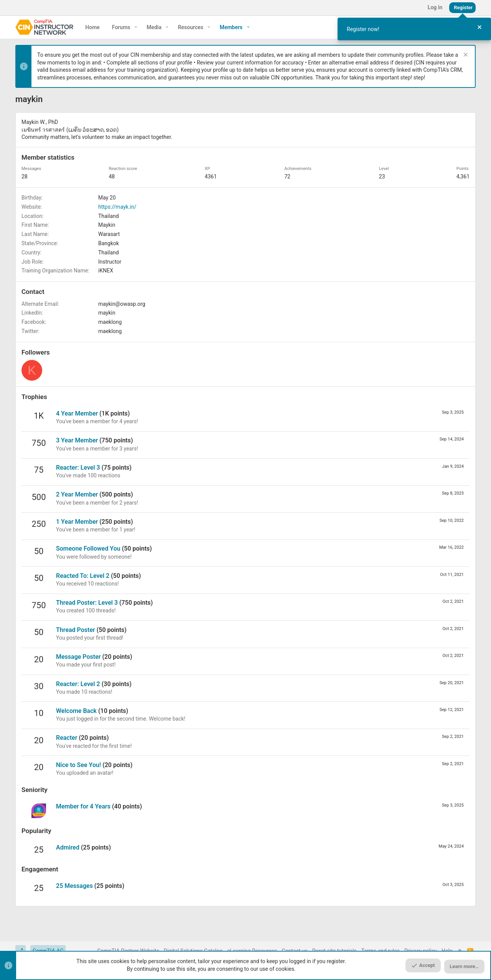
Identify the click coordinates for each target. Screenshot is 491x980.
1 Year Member (77, 522)
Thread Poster (76, 630)
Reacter (67, 738)
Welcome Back (76, 711)
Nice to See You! (78, 765)
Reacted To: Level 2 (83, 576)
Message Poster (78, 657)
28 (25, 177)
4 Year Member (77, 413)
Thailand (109, 216)
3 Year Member (77, 440)
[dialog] (414, 29)
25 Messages (74, 886)
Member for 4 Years (83, 806)
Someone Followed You (88, 549)
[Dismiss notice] (465, 55)
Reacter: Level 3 (78, 468)
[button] (136, 27)
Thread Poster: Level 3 (87, 603)
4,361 (463, 177)
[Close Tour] (479, 27)
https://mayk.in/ (117, 207)
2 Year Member (77, 494)
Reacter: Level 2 (78, 684)
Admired (68, 847)
